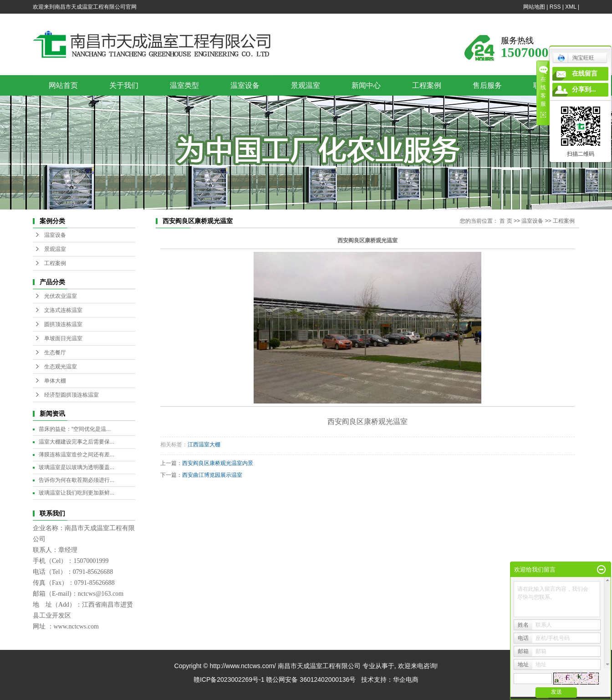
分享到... (584, 89)
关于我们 (124, 85)
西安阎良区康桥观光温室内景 (218, 463)
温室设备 (245, 85)
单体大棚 (55, 381)
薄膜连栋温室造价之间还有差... (76, 455)
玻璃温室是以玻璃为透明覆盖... (76, 467)
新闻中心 (366, 85)
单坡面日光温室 (63, 338)
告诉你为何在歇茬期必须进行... (76, 480)
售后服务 (487, 85)
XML (571, 7)
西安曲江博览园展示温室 (212, 475)
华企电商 (406, 680)
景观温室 (306, 85)
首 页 (506, 221)
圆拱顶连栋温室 (63, 324)
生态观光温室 (61, 367)
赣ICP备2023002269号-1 (229, 680)
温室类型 (184, 85)
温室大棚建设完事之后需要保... (76, 442)
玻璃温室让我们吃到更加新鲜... (76, 493)
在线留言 (585, 74)
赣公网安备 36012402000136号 (311, 680)
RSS (555, 7)
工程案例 (427, 85)
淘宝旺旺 (576, 58)
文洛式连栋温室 (63, 310)
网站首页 (63, 85)
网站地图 (534, 7)
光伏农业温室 (61, 296)
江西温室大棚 (204, 445)
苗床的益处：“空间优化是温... (75, 429)
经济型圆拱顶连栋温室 (71, 395)
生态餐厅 (55, 353)
